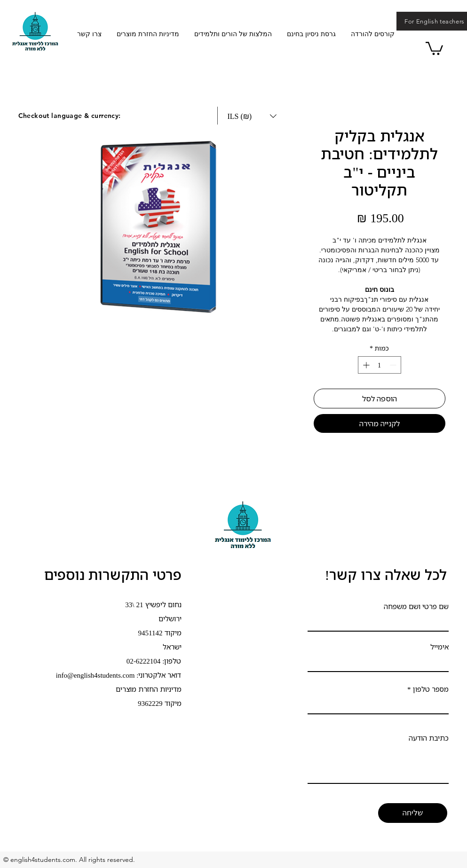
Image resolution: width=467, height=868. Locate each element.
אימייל (439, 647)
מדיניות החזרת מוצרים (149, 689)
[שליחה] (413, 813)
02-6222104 (144, 661)
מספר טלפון (431, 689)
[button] (434, 48)
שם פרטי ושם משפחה (416, 606)
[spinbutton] (380, 365)
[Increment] (365, 365)
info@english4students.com (95, 675)
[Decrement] (394, 365)
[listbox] (252, 116)
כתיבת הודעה (429, 738)
